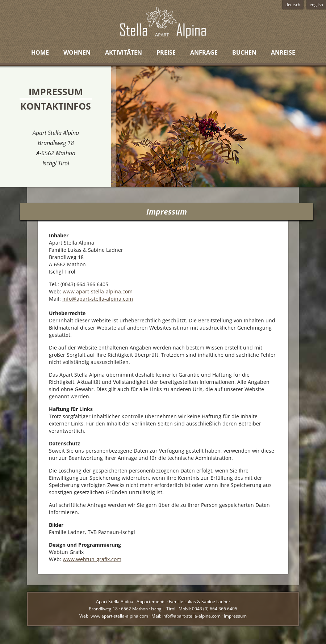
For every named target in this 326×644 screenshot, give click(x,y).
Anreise (283, 52)
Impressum (235, 616)
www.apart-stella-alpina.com (98, 291)
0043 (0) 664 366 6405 (215, 609)
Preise (166, 52)
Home (40, 52)
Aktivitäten (124, 52)
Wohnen (77, 52)
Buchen (244, 52)
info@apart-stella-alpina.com (98, 299)
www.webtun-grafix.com (92, 559)
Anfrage (204, 52)
